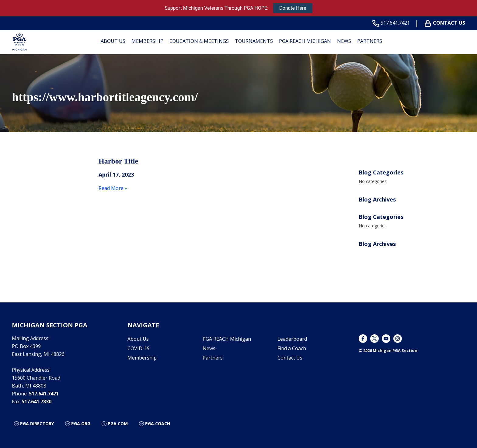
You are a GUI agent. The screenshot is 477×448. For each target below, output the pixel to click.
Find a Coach (292, 348)
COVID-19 (139, 348)
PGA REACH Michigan (305, 41)
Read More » (113, 188)
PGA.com (118, 424)
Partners (370, 41)
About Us (113, 41)
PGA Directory (37, 424)
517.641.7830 (37, 401)
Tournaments (254, 41)
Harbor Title (118, 161)
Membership (147, 41)
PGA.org (81, 424)
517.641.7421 (392, 23)
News (344, 41)
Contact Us (446, 23)
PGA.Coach (158, 424)
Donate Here (293, 8)
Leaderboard (292, 339)
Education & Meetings (199, 41)
